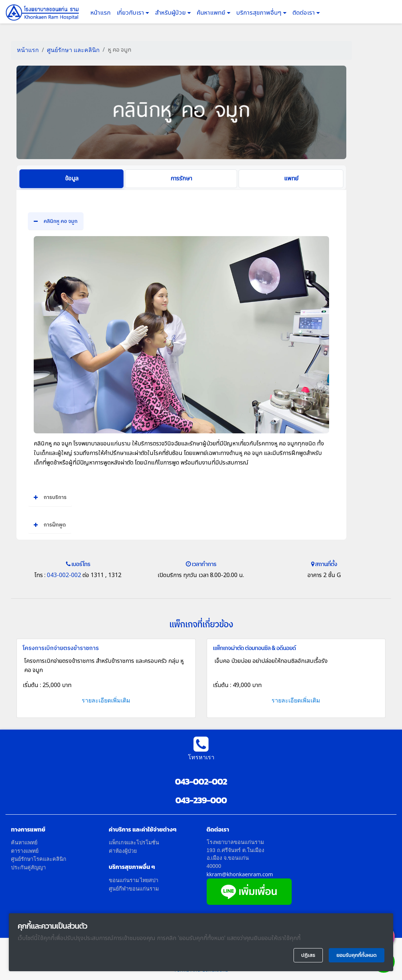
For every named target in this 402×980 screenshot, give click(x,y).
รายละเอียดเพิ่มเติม (106, 700)
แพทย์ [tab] (291, 179)
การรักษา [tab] (181, 179)
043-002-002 (63, 575)
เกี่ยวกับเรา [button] (131, 13)
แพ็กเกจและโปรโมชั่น (134, 842)
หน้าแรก (101, 13)
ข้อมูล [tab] (72, 179)
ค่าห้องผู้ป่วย (123, 851)
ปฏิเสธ (308, 955)
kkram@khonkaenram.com (240, 874)
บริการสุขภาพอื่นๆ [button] (260, 13)
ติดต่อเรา (304, 13)
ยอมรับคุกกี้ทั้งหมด (357, 955)
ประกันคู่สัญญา (28, 867)
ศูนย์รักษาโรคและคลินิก (39, 859)
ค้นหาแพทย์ (212, 13)
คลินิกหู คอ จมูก (56, 221)
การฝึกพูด (50, 525)
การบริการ (50, 497)
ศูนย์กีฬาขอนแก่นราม (134, 889)
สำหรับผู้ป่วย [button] (171, 13)
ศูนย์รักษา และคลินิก (73, 50)
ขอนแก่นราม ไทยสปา (134, 880)
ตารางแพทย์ (25, 851)
